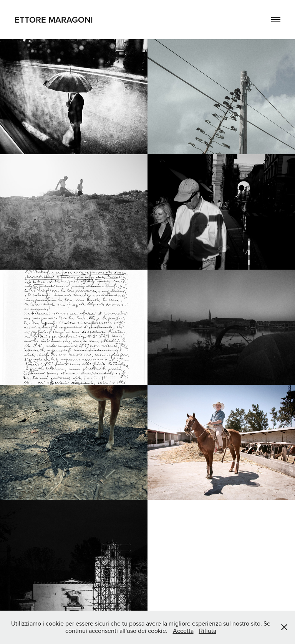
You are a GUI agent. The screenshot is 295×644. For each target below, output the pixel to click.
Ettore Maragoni (54, 20)
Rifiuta (208, 631)
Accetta (183, 631)
